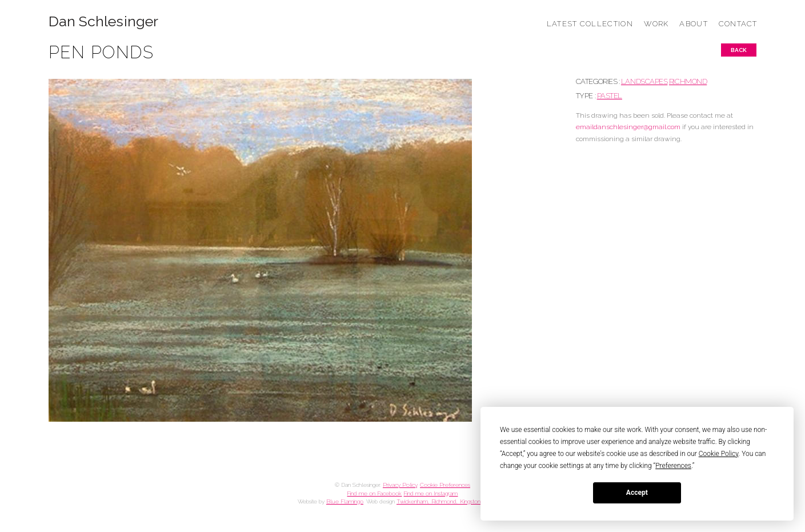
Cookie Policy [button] (719, 454)
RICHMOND (688, 81)
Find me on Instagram (430, 493)
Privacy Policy (400, 485)
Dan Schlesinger (104, 21)
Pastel (610, 96)
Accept (637, 493)
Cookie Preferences (445, 485)
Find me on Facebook (374, 493)
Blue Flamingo (345, 501)
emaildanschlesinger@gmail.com (628, 127)
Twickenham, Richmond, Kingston (438, 501)
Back (739, 50)
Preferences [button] (673, 466)
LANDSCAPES (644, 81)
